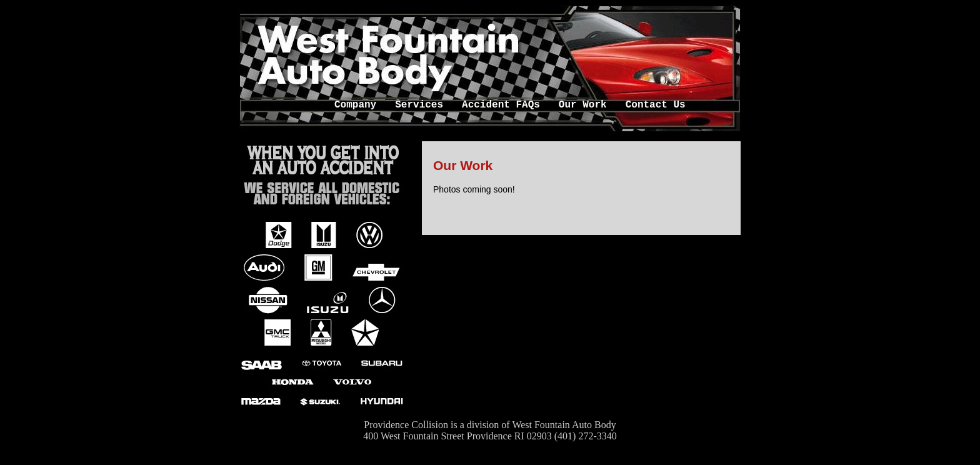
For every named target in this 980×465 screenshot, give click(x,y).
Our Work (583, 104)
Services (419, 104)
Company (355, 104)
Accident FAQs (501, 104)
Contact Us (656, 104)
